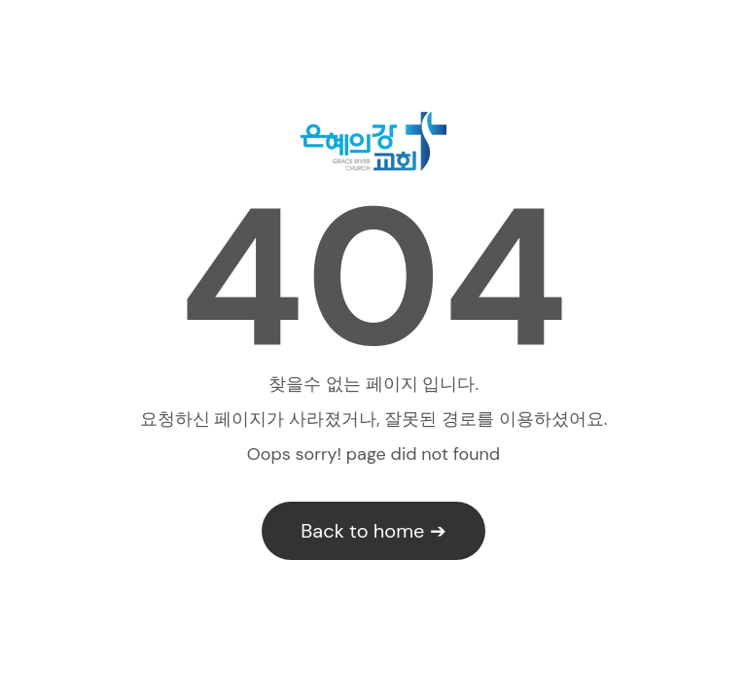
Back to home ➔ (373, 531)
